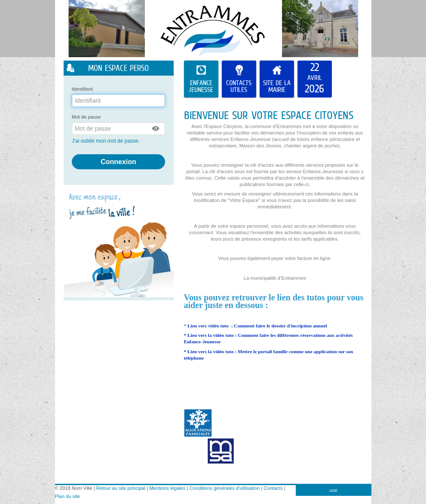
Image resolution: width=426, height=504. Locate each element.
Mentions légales (168, 488)
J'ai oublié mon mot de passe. (107, 141)
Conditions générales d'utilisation (225, 488)
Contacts (273, 488)
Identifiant (82, 89)
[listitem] (315, 79)
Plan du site (67, 496)
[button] (156, 128)
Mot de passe (86, 117)
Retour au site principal (121, 488)
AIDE (334, 491)
